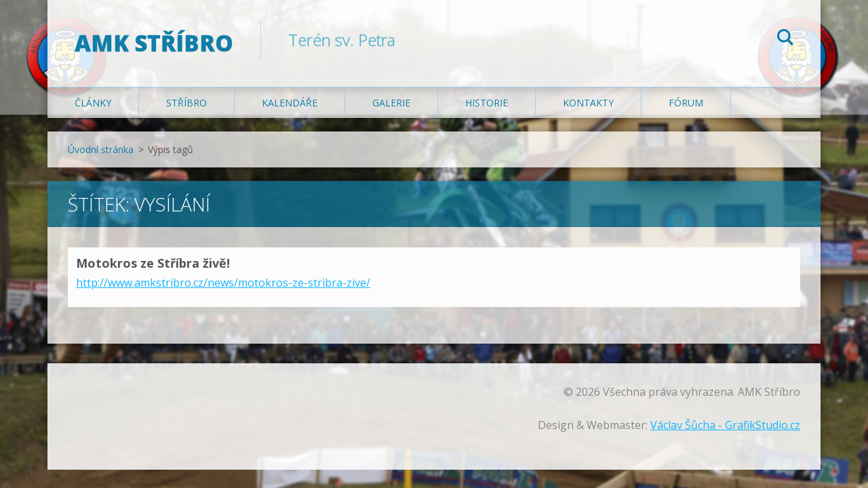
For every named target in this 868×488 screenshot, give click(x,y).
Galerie (391, 103)
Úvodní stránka (101, 149)
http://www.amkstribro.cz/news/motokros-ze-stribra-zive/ (223, 283)
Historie (487, 103)
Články (93, 103)
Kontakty (588, 103)
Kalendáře (290, 103)
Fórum (686, 103)
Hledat (785, 39)
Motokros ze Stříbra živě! (153, 263)
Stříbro (186, 103)
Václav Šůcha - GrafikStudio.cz (725, 425)
